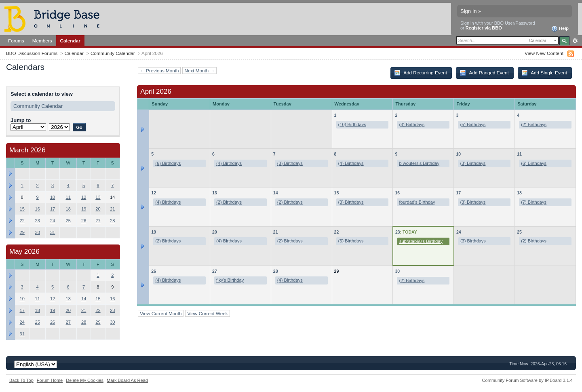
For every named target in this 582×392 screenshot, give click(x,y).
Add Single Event (544, 73)
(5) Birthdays (473, 124)
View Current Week (207, 313)
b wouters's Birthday (419, 163)
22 (337, 232)
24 (459, 232)
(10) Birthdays (352, 124)
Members (42, 41)
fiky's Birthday (230, 280)
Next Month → (199, 71)
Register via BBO (484, 28)
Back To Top (21, 380)
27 (215, 271)
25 (519, 232)
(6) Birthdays (168, 163)
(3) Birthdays (412, 124)
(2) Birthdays (534, 124)
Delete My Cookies (85, 380)
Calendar (70, 41)
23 (398, 232)
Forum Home (50, 380)
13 (215, 193)
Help (560, 29)
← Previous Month (159, 71)
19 (154, 232)
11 (519, 154)
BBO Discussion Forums (32, 53)
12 (154, 193)
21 (276, 232)
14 (276, 193)
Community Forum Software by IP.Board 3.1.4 (527, 380)
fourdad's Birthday (417, 202)
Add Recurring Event (421, 73)
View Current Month (161, 313)
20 (215, 232)
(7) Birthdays (534, 202)
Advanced (575, 41)
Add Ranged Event (484, 73)
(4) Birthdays (229, 163)
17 (458, 193)
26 (154, 271)
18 (519, 193)
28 (276, 271)
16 (397, 193)
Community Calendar (113, 53)
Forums (16, 41)
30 (397, 271)
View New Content (544, 53)
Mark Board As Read (127, 380)
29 (22, 232)
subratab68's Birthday (421, 241)
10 (458, 154)
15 (337, 193)
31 (53, 232)
